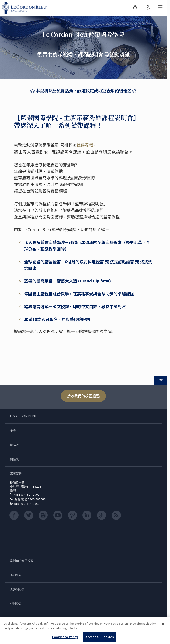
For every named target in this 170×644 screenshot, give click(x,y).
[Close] (163, 624)
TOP (160, 380)
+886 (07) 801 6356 (27, 504)
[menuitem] (135, 8)
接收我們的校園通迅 (83, 396)
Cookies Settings (65, 637)
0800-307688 (37, 499)
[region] (85, 630)
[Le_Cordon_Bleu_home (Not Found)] (25, 8)
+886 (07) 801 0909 (27, 495)
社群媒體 (85, 145)
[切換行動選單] (160, 8)
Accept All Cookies (99, 637)
